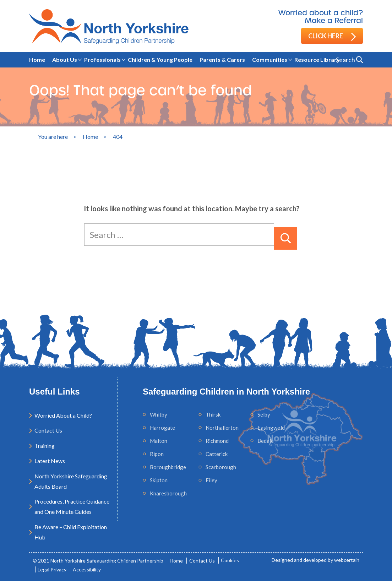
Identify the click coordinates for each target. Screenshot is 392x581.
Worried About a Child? (63, 415)
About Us (65, 59)
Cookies (230, 561)
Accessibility (87, 569)
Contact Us (48, 430)
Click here (332, 36)
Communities (270, 59)
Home (37, 59)
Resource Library (317, 59)
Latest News (50, 461)
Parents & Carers (222, 59)
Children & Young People (160, 59)
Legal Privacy (52, 569)
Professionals (102, 59)
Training (45, 446)
